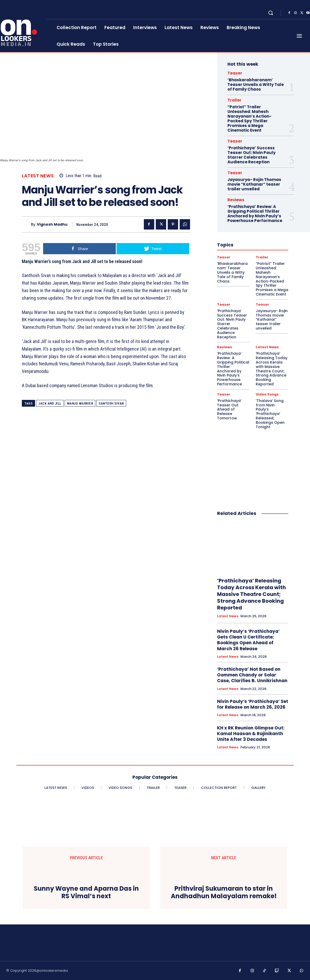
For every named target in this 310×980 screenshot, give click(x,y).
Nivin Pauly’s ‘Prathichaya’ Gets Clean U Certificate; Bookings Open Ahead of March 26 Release (248, 640)
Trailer (234, 100)
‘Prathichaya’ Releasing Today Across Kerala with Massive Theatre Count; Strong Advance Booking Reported (272, 369)
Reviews (236, 200)
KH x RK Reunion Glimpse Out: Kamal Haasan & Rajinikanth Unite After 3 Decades (251, 734)
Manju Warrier (80, 403)
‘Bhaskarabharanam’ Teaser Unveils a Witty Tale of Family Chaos (256, 85)
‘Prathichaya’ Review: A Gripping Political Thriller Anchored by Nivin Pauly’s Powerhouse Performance (255, 214)
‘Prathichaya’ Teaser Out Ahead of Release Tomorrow (229, 409)
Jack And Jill (50, 403)
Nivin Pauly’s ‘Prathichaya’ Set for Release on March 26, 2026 (253, 704)
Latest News (38, 176)
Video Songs (267, 394)
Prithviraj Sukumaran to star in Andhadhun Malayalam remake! (224, 892)
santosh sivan (111, 403)
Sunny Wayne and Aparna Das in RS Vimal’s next (86, 892)
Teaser (235, 73)
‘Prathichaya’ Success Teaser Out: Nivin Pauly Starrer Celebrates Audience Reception (251, 155)
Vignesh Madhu (52, 224)
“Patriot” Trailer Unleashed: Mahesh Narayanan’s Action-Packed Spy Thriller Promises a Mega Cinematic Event (250, 119)
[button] (271, 13)
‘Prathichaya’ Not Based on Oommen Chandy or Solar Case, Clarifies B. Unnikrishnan (252, 675)
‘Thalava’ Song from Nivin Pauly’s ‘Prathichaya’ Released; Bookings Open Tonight (270, 414)
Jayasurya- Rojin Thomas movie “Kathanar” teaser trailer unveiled (254, 184)
